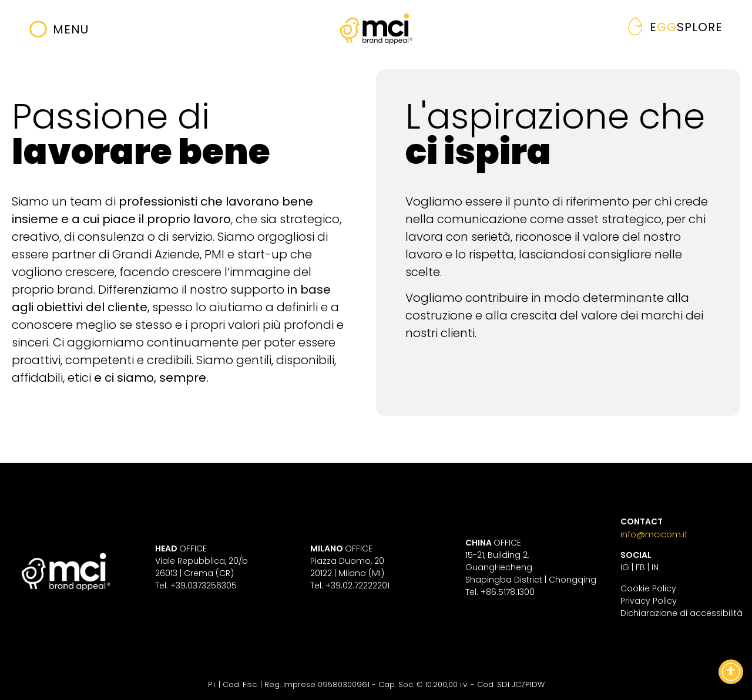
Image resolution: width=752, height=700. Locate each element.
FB (640, 567)
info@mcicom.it (654, 534)
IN (655, 567)
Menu (71, 29)
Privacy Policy (649, 601)
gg (686, 27)
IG (625, 567)
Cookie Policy (648, 588)
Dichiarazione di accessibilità (681, 613)
